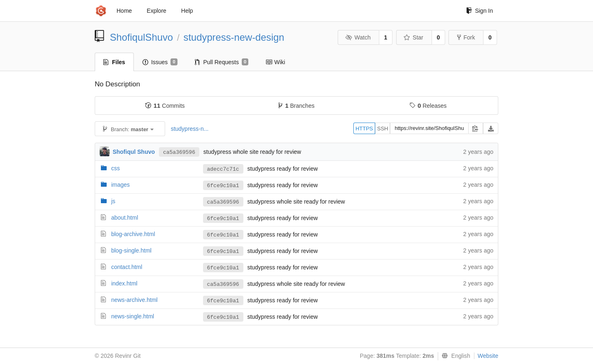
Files (114, 62)
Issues (160, 62)
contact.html (127, 267)
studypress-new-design (234, 37)
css (116, 168)
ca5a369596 (179, 152)
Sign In (480, 11)
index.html (124, 283)
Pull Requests (222, 62)
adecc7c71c (223, 169)
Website (488, 356)
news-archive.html (134, 300)
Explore (156, 11)
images (120, 185)
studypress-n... (190, 129)
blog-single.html (131, 250)
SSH (383, 129)
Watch (358, 37)
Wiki (275, 62)
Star (413, 37)
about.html (125, 218)
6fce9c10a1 (223, 186)
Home (124, 11)
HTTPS (364, 129)
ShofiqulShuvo (141, 37)
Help (187, 11)
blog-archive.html (133, 234)
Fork (466, 37)
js (113, 201)
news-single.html (133, 316)
